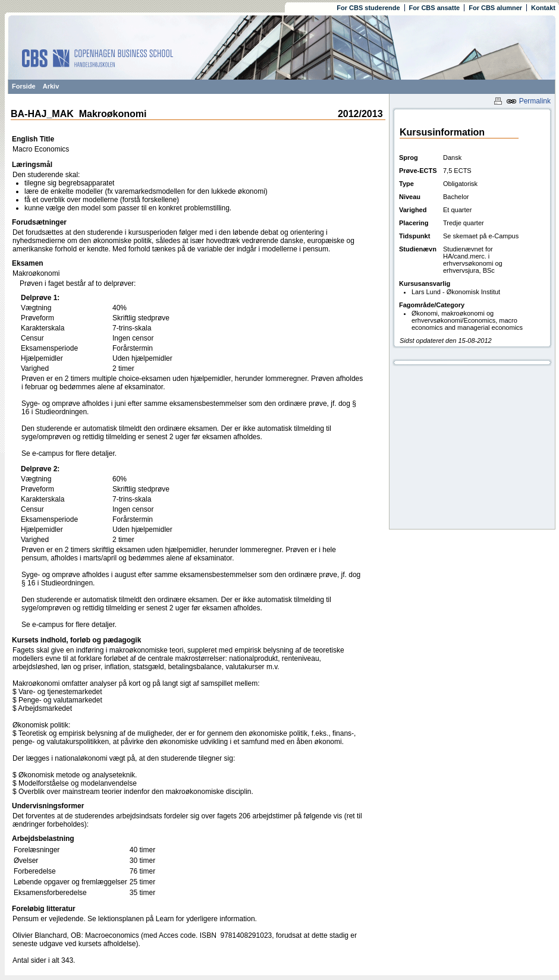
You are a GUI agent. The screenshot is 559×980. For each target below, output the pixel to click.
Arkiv (51, 86)
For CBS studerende (368, 8)
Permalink (528, 101)
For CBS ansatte (435, 8)
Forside (24, 86)
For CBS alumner (495, 8)
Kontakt (543, 8)
